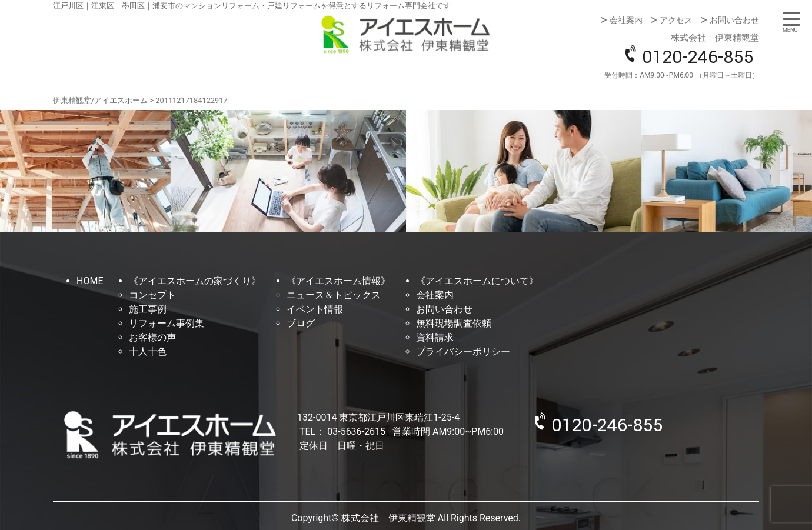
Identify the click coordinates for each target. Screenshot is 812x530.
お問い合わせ (734, 20)
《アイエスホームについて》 (477, 281)
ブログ (301, 323)
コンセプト (152, 295)
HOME (90, 281)
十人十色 (148, 351)
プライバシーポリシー (463, 351)
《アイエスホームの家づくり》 (195, 281)
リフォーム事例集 (167, 323)
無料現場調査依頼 (454, 323)
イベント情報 (315, 309)
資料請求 (435, 337)
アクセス (676, 20)
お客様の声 (152, 337)
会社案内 (626, 20)
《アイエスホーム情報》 (338, 281)
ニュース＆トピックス (334, 295)
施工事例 (148, 309)
